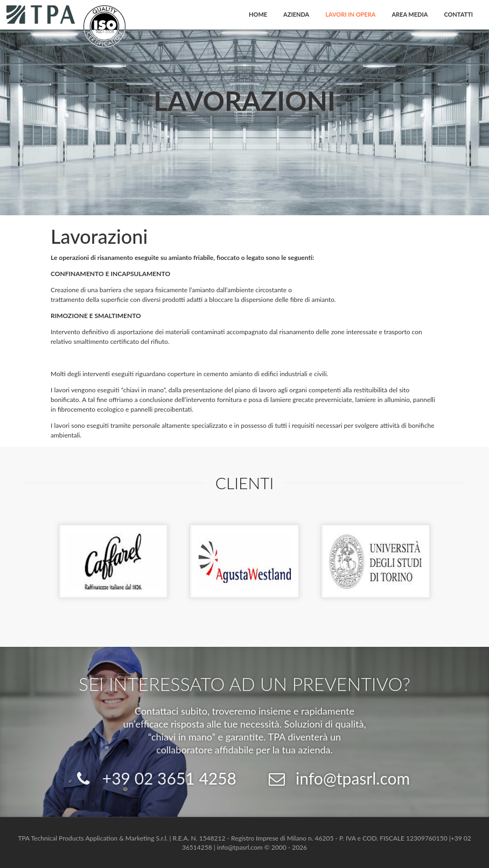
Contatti (458, 14)
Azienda (296, 14)
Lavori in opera (350, 14)
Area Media (410, 14)
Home (258, 14)
